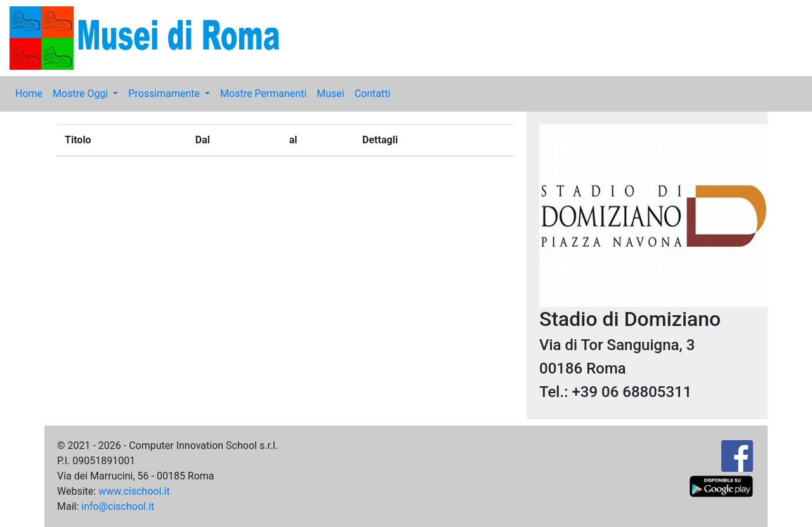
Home (29, 94)
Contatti (373, 94)
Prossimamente (165, 94)
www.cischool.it (134, 491)
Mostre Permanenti (263, 94)
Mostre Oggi (82, 94)
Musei (330, 94)
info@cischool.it (118, 506)
